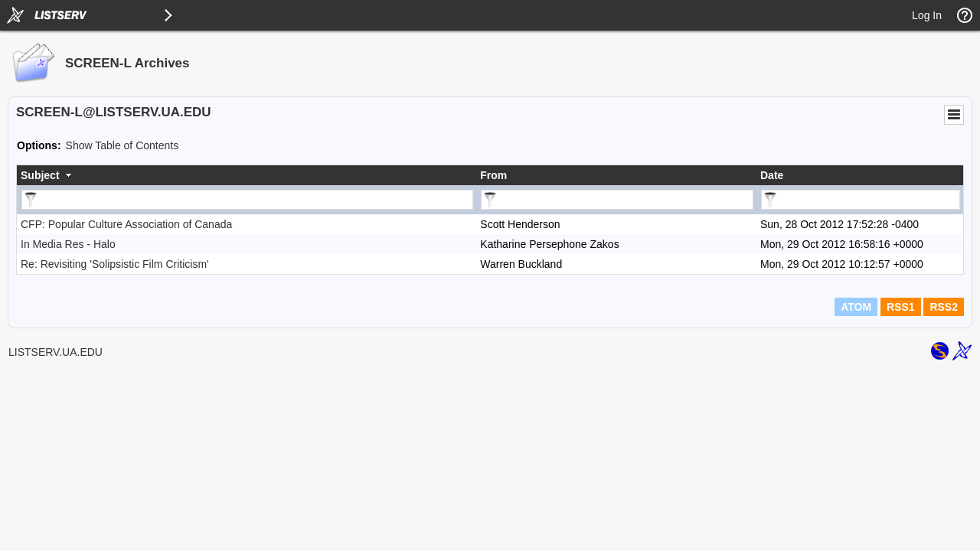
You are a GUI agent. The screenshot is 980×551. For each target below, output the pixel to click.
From (493, 175)
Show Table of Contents (122, 145)
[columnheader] (247, 175)
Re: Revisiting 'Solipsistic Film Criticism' (115, 264)
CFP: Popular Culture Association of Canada (126, 224)
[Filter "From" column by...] (617, 200)
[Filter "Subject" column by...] (247, 200)
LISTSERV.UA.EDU (56, 352)
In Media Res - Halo (68, 244)
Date (772, 175)
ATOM (856, 307)
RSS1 (901, 307)
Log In (927, 15)
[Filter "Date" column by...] (861, 200)
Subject (40, 175)
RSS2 (944, 307)
